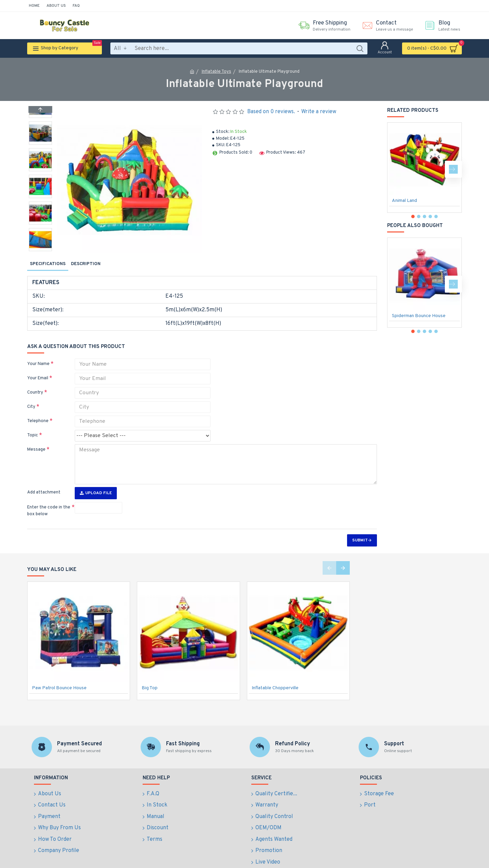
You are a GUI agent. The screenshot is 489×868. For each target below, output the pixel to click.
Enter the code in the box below (49, 500)
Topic (33, 429)
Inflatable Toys (216, 72)
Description (86, 264)
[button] (40, 249)
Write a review (319, 112)
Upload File (96, 482)
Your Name (38, 358)
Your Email (38, 372)
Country (35, 386)
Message (36, 443)
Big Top (150, 677)
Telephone (38, 415)
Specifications (48, 264)
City (31, 400)
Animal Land (404, 201)
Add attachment (44, 482)
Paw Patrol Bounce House (59, 677)
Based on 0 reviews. (271, 112)
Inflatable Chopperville (275, 677)
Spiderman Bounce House (419, 316)
